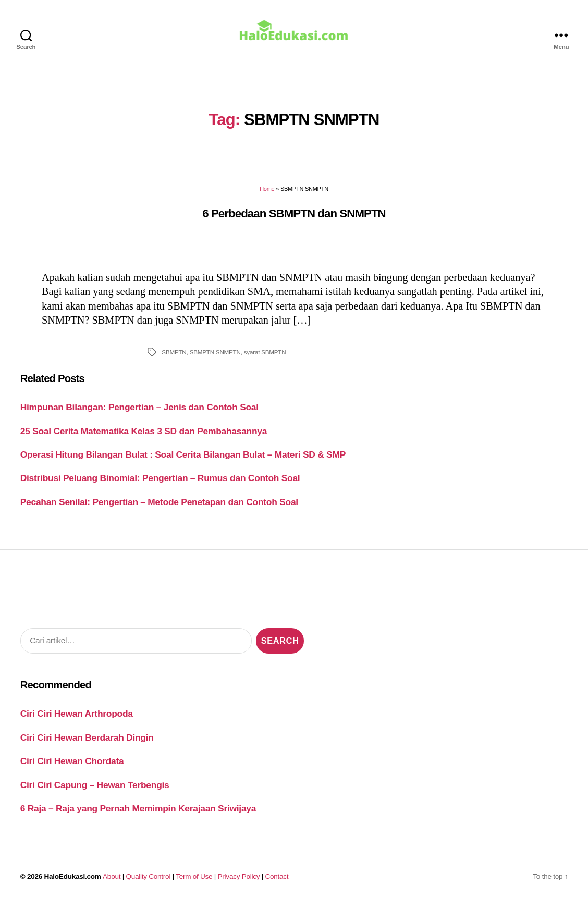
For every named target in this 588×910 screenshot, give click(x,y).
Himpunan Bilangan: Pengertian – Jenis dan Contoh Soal (139, 413)
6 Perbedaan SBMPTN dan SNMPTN (294, 219)
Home (267, 194)
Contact (277, 882)
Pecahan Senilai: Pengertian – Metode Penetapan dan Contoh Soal (159, 508)
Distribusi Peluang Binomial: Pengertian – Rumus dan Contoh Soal (160, 484)
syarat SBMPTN (265, 358)
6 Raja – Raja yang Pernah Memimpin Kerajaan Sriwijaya (138, 814)
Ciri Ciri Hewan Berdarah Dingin (87, 743)
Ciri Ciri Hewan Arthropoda (77, 719)
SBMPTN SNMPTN (215, 358)
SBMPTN (174, 358)
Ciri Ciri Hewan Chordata (72, 767)
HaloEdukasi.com (73, 882)
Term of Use (194, 882)
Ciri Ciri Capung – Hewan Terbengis (95, 791)
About (112, 882)
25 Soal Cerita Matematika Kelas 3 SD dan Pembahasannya (144, 436)
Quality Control (148, 882)
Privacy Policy (239, 882)
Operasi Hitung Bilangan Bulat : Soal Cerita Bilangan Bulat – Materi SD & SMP (183, 460)
